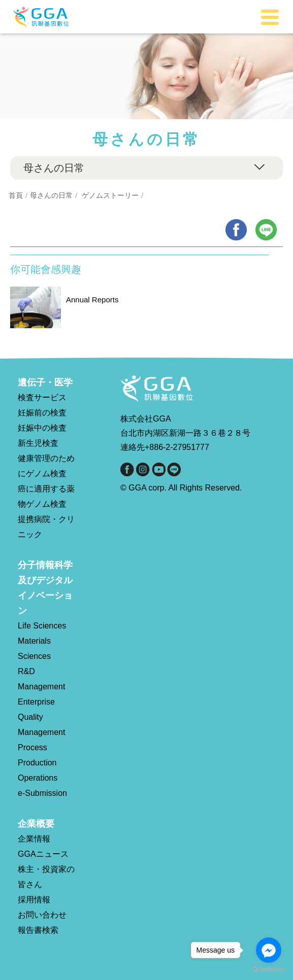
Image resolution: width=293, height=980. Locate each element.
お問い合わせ (42, 915)
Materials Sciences (34, 649)
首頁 (16, 195)
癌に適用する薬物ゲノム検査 (46, 496)
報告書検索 (38, 930)
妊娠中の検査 (42, 428)
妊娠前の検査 (42, 413)
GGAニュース (43, 854)
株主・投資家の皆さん (46, 877)
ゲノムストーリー (110, 195)
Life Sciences (42, 626)
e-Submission (42, 793)
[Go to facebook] (269, 950)
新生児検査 (38, 443)
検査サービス (42, 397)
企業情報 (34, 839)
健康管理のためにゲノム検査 (46, 466)
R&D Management (41, 679)
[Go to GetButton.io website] (269, 970)
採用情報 (34, 900)
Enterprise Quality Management (41, 717)
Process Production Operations (38, 763)
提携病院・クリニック (46, 527)
